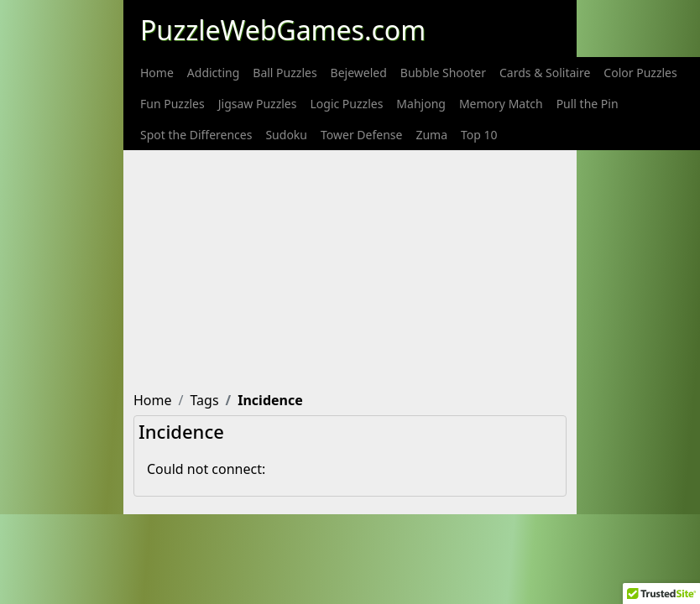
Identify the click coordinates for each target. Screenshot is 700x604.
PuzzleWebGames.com (283, 30)
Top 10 (479, 135)
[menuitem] (157, 73)
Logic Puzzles (346, 104)
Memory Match (501, 104)
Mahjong (421, 104)
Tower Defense (361, 135)
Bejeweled (359, 73)
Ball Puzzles (285, 73)
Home (157, 73)
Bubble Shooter (443, 73)
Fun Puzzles (172, 104)
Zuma (431, 135)
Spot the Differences (196, 135)
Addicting (213, 73)
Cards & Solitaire (545, 73)
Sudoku (286, 135)
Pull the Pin (588, 104)
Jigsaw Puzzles (258, 104)
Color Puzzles (640, 73)
